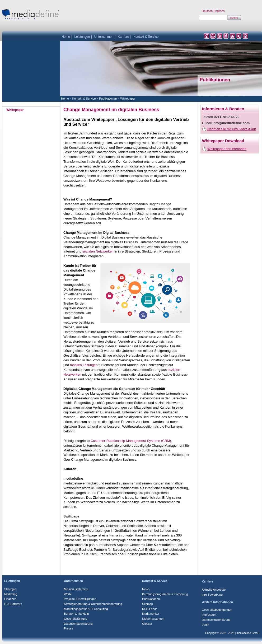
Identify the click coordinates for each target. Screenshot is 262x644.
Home (66, 37)
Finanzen (10, 599)
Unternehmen (104, 37)
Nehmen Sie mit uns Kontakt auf (232, 129)
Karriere (123, 37)
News (146, 589)
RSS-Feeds (150, 609)
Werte (68, 594)
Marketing (11, 594)
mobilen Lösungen (84, 365)
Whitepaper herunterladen (227, 149)
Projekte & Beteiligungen (80, 599)
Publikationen (108, 99)
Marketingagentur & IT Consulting (86, 609)
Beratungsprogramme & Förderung (165, 594)
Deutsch (207, 11)
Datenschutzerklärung (78, 624)
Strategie (10, 589)
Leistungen (82, 37)
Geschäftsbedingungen (217, 610)
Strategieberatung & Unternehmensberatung (93, 604)
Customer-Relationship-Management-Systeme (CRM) (131, 441)
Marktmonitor (151, 614)
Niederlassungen (153, 619)
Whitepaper (128, 99)
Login (205, 624)
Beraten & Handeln (76, 614)
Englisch (219, 11)
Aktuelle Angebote (214, 590)
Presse (69, 628)
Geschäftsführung (76, 619)
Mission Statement (76, 589)
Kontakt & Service (146, 37)
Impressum (209, 615)
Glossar (147, 624)
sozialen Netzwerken (98, 251)
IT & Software (13, 604)
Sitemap (148, 604)
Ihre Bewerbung (212, 595)
